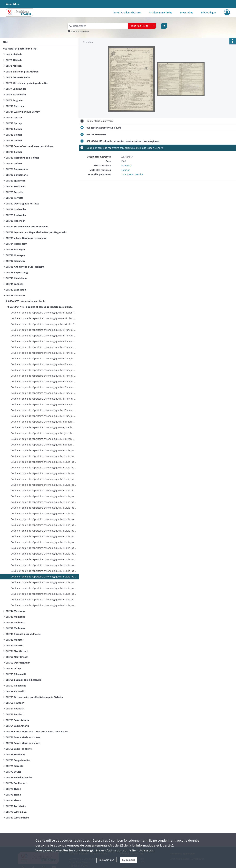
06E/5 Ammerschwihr (18, 77)
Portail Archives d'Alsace (127, 12)
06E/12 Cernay (14, 117)
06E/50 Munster (15, 645)
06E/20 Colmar (14, 163)
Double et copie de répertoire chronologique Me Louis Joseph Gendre (43, 450)
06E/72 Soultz (13, 772)
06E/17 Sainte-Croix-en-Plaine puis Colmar (29, 146)
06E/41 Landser (14, 284)
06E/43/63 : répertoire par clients (27, 301)
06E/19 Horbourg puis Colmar (22, 158)
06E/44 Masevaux (15, 611)
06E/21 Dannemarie (17, 169)
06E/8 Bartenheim (16, 95)
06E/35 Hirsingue (15, 249)
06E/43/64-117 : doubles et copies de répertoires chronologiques (41, 307)
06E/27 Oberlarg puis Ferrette (22, 204)
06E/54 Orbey (13, 668)
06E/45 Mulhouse (15, 617)
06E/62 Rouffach (15, 714)
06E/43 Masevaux (15, 295)
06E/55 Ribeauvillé (16, 674)
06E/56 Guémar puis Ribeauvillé (24, 680)
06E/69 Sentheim (15, 754)
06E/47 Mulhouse (15, 628)
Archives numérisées (160, 12)
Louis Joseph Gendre (132, 174)
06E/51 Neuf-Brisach (17, 651)
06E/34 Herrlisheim (16, 244)
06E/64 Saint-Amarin (17, 726)
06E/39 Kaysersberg (17, 272)
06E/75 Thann (13, 789)
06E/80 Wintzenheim (17, 818)
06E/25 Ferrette (14, 192)
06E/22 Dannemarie (17, 175)
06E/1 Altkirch (14, 54)
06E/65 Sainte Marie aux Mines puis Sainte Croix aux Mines (39, 732)
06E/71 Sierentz (14, 766)
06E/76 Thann (13, 795)
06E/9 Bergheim (15, 100)
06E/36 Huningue (15, 255)
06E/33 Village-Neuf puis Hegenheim (26, 238)
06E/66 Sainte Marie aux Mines (23, 737)
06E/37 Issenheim (16, 261)
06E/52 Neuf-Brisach (17, 657)
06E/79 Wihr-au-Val (16, 812)
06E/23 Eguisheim (16, 181)
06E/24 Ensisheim (16, 186)
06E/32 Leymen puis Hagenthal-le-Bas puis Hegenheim (36, 232)
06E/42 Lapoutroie (16, 290)
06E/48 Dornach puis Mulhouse (23, 634)
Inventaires (187, 12)
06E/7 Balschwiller (16, 89)
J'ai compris (129, 860)
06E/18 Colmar (14, 152)
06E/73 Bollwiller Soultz (19, 777)
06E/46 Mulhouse (15, 622)
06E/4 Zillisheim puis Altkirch (22, 72)
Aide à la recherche (80, 32)
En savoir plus (107, 860)
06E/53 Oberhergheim (18, 663)
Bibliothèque (208, 12)
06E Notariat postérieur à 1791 (20, 49)
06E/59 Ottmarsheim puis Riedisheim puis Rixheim (34, 697)
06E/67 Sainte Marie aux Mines (23, 743)
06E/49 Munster (15, 640)
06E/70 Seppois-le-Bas (18, 760)
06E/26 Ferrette (14, 198)
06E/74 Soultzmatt (16, 783)
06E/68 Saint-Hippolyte (19, 749)
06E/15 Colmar (14, 135)
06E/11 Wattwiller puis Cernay (23, 112)
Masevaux (126, 166)
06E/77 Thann (13, 800)
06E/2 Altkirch (14, 60)
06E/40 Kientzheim (16, 278)
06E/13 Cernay (14, 123)
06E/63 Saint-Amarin (17, 720)
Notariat (125, 170)
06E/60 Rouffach (15, 703)
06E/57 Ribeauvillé (16, 686)
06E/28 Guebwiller (16, 209)
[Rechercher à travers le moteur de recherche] (100, 26)
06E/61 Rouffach (15, 709)
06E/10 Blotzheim (16, 106)
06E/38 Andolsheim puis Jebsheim (25, 267)
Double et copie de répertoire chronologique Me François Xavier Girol (43, 330)
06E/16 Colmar (14, 140)
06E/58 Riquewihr (16, 691)
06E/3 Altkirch (14, 66)
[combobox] (142, 26)
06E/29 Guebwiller (16, 215)
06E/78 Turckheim (16, 806)
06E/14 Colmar (14, 129)
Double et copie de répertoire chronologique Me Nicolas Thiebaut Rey (43, 313)
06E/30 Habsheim (16, 221)
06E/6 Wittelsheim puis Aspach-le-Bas (27, 83)
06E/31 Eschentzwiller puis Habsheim (27, 227)
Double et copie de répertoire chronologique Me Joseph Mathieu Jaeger (43, 422)
